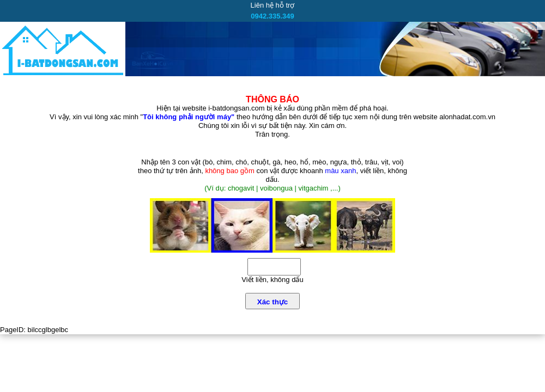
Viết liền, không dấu (272, 280)
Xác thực (272, 302)
